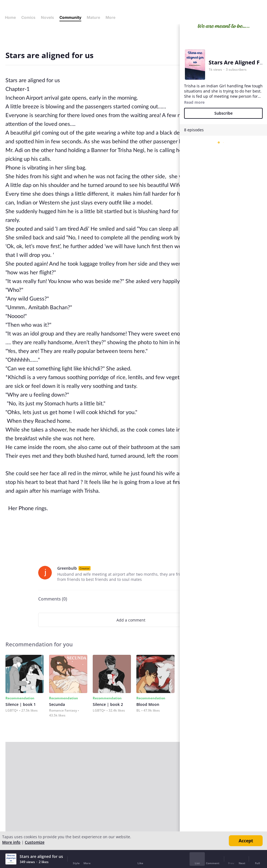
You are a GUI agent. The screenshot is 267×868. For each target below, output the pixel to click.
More (112, 17)
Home (10, 17)
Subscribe (223, 113)
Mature (93, 17)
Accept (246, 841)
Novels (47, 17)
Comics (28, 17)
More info (11, 842)
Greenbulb (67, 568)
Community (70, 17)
